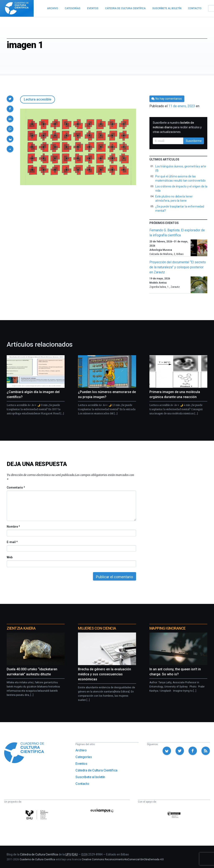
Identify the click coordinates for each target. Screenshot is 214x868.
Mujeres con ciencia (97, 628)
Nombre (13, 527)
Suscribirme (194, 141)
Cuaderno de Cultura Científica (37, 859)
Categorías (84, 757)
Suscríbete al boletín (90, 777)
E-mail (12, 542)
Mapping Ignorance (168, 628)
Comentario (16, 487)
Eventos (81, 764)
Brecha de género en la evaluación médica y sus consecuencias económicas (104, 674)
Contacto (82, 784)
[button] (10, 99)
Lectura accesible (38, 99)
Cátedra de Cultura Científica (96, 770)
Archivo (81, 750)
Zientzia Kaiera (21, 628)
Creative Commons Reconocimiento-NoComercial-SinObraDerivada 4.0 (123, 859)
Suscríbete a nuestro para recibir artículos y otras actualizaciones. (177, 127)
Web (10, 557)
